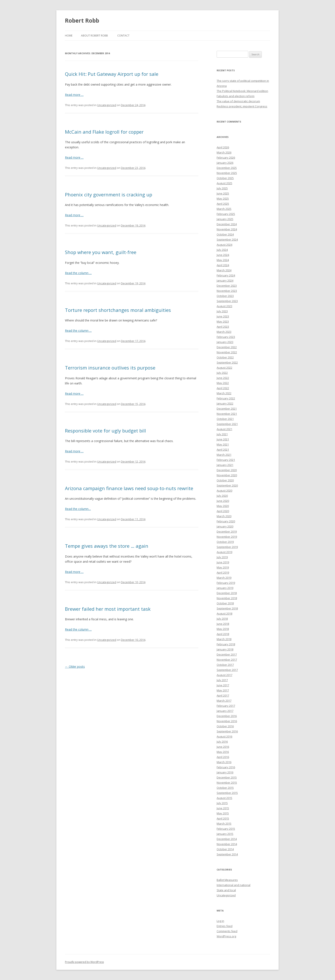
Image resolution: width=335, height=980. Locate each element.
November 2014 (227, 844)
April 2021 (223, 450)
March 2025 (224, 209)
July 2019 (222, 557)
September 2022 (227, 362)
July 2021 (222, 434)
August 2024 (224, 245)
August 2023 (224, 306)
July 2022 (222, 373)
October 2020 (225, 480)
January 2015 (225, 834)
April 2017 (223, 695)
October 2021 (225, 419)
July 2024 (222, 250)
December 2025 (227, 168)
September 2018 (227, 608)
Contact (123, 36)
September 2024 (227, 240)
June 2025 (223, 193)
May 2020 (223, 506)
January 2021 (225, 465)
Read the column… (78, 509)
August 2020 (224, 491)
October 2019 (225, 542)
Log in (220, 921)
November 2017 (227, 660)
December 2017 (227, 654)
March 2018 (224, 639)
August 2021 (224, 429)
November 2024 (227, 229)
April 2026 (223, 147)
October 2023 (225, 296)
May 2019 (223, 567)
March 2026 (224, 152)
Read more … (74, 95)
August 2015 (224, 798)
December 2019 (227, 532)
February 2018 (226, 644)
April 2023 (223, 327)
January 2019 (225, 588)
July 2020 (222, 496)
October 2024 (225, 234)
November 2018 (227, 598)
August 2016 (224, 736)
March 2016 (224, 762)
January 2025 (225, 219)
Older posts (75, 667)
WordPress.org (226, 936)
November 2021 (227, 414)
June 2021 (223, 439)
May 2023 (223, 321)
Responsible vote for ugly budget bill (105, 431)
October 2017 (225, 665)
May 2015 (223, 813)
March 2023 (224, 332)
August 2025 (224, 183)
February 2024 (226, 275)
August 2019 (224, 552)
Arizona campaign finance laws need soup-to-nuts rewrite (129, 488)
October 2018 (225, 603)
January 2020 (225, 526)
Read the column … (78, 273)
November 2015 (227, 783)
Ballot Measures (227, 880)
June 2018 (223, 624)
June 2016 (223, 747)
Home (69, 36)
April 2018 (223, 634)
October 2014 (225, 849)
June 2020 (223, 501)
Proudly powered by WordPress (84, 962)
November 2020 (227, 475)
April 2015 (223, 818)
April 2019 (223, 573)
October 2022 (225, 357)
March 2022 (224, 393)
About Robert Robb (94, 36)
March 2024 (224, 270)
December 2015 (227, 777)
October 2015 (225, 788)
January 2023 (225, 342)
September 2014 (227, 854)
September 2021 (227, 424)
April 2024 (223, 265)
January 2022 (225, 403)
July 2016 (222, 742)
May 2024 (223, 260)
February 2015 (226, 829)
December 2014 (227, 839)
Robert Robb (82, 20)
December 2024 (227, 224)
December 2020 (227, 470)
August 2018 (224, 613)
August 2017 (224, 675)
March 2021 (224, 455)
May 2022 (223, 383)
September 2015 (227, 793)
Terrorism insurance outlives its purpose (110, 368)
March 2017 (224, 701)
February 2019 (226, 583)
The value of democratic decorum (238, 101)
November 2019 (227, 537)
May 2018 (223, 629)
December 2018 (227, 593)
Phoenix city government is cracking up (109, 194)
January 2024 (225, 280)
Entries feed (225, 926)
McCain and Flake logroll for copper (104, 132)
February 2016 (226, 767)
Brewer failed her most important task (108, 609)
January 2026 (225, 163)
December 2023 (227, 286)
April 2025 (223, 204)
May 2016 (223, 752)
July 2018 (222, 619)
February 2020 (226, 521)
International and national (234, 885)
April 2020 (223, 511)
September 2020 (227, 485)
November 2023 (227, 291)
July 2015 (222, 803)
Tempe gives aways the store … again (107, 546)
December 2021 (227, 409)
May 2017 (223, 690)
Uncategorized (107, 105)
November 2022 (227, 352)
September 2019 (227, 547)
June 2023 (223, 316)
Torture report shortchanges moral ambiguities (118, 310)
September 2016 (227, 731)
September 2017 (227, 670)
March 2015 (224, 824)
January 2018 (225, 649)
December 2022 (227, 347)
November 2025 (227, 173)
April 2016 (223, 757)
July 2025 (222, 188)
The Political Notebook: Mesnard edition (242, 91)
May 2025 (223, 199)
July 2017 (222, 680)
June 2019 (223, 562)
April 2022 (223, 388)
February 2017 (226, 706)
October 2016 (225, 726)
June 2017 (223, 685)
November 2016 (227, 721)
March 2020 (224, 516)
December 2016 (227, 716)
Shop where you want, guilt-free (101, 252)
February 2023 (226, 337)
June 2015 (223, 808)
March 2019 (224, 578)
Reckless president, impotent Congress (242, 106)
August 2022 (224, 368)
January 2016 (225, 772)
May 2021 (223, 444)
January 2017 (225, 711)
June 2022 (223, 378)
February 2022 (226, 398)
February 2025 (226, 214)
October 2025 (225, 178)
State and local (226, 890)
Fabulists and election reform (236, 96)
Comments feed (227, 931)
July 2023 (222, 311)
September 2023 (227, 301)
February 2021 (226, 460)
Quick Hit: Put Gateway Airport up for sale (112, 74)
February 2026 (226, 158)
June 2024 (223, 255)
